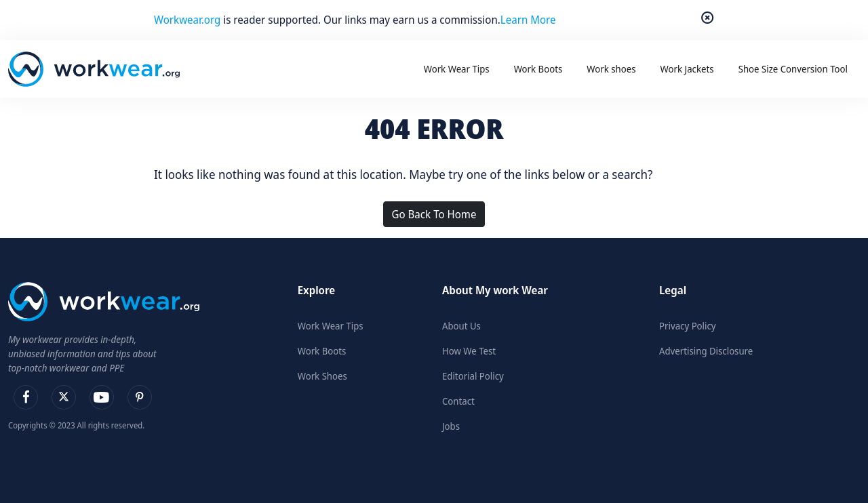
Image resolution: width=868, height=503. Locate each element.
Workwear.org (189, 20)
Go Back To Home (434, 214)
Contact (458, 401)
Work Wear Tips (331, 326)
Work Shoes (322, 376)
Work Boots (322, 351)
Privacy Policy (688, 326)
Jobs (451, 426)
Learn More (528, 20)
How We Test (469, 351)
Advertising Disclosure (706, 351)
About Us (461, 326)
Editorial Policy (473, 376)
